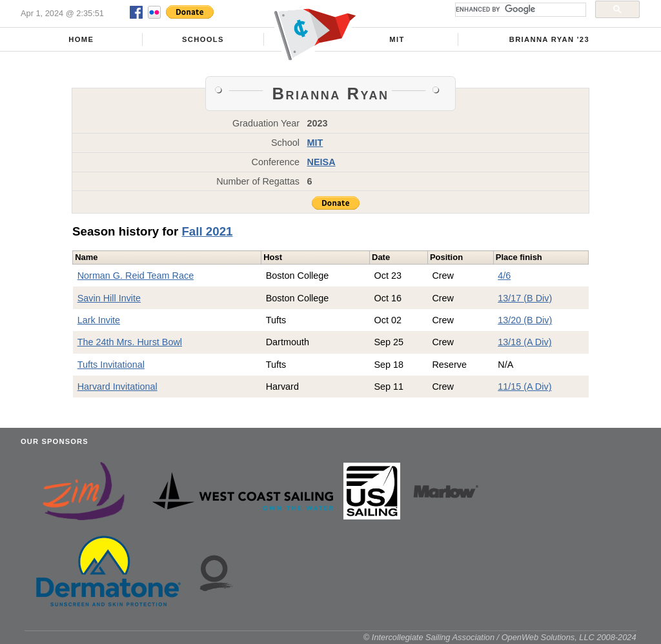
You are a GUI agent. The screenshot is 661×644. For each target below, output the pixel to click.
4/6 (504, 276)
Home (81, 39)
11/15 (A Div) (524, 387)
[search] (519, 10)
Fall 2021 (207, 231)
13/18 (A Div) (524, 342)
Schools (203, 39)
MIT (397, 39)
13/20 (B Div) (525, 320)
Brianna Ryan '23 (549, 39)
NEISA (321, 162)
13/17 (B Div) (525, 298)
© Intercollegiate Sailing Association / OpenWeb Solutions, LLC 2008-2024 (500, 637)
